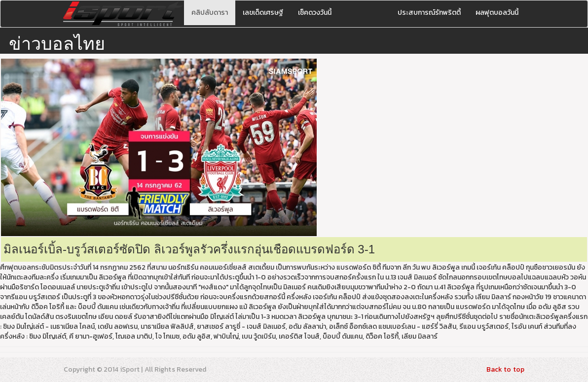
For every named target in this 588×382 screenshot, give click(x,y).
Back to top (505, 369)
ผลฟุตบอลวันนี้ (497, 13)
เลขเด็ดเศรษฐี (263, 13)
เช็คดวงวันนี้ (315, 13)
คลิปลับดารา (210, 13)
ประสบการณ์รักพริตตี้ (429, 13)
